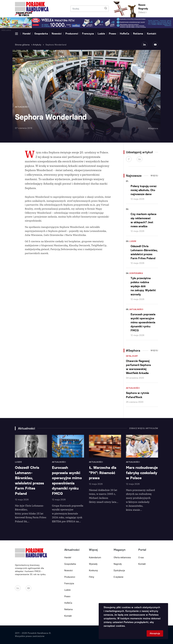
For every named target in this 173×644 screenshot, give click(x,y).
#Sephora (153, 128)
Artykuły (37, 45)
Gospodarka (41, 34)
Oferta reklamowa (122, 557)
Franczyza (88, 34)
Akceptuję (155, 633)
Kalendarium (95, 557)
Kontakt (152, 34)
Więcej (154, 176)
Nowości (57, 34)
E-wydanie (118, 577)
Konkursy (93, 570)
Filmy (92, 577)
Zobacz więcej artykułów (144, 428)
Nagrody (118, 564)
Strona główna (22, 45)
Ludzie (101, 34)
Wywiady (93, 564)
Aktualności (136, 309)
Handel (27, 34)
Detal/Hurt (132, 356)
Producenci (72, 34)
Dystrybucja (119, 570)
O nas (141, 557)
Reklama (138, 34)
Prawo (112, 34)
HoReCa (125, 34)
